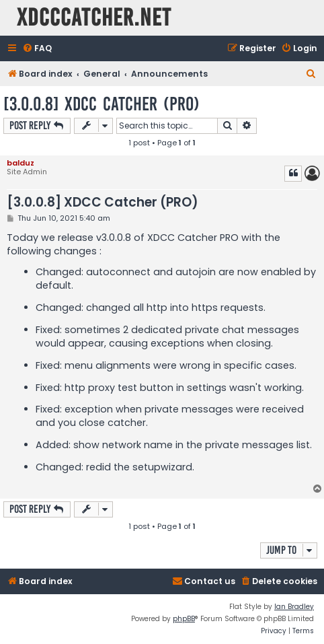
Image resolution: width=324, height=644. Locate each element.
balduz (21, 163)
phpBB (184, 619)
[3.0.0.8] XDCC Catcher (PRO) (102, 104)
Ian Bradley (294, 607)
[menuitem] (37, 49)
